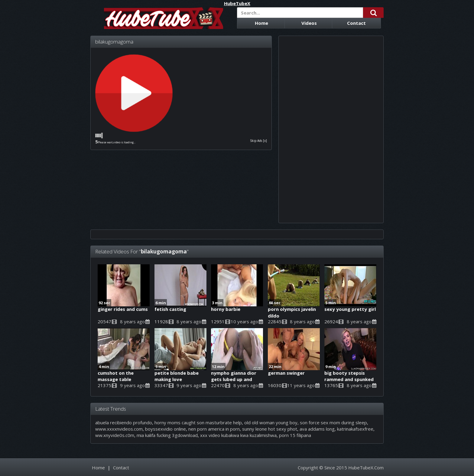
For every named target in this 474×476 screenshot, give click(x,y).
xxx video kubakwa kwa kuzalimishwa (238, 435)
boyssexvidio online (166, 429)
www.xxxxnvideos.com (119, 429)
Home (261, 23)
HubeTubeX (237, 3)
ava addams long (317, 429)
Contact (356, 23)
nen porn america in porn (214, 429)
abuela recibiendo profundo (124, 422)
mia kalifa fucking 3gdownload (167, 435)
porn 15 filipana (295, 435)
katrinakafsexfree (355, 429)
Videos (309, 23)
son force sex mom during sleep (333, 422)
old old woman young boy (271, 422)
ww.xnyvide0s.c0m (115, 435)
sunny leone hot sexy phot (270, 429)
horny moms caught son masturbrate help (198, 422)
